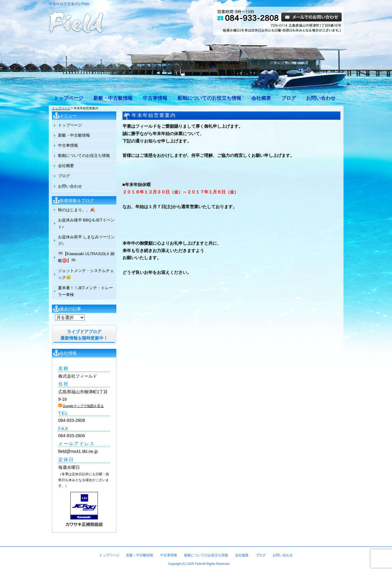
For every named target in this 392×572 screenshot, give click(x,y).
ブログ (289, 98)
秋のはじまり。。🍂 (76, 210)
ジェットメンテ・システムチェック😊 (86, 274)
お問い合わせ (321, 98)
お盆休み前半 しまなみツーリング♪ (87, 240)
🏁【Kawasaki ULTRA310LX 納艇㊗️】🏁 (86, 257)
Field (198, 564)
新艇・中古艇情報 (113, 98)
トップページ (68, 98)
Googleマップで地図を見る (83, 406)
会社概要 (261, 98)
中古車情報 (155, 98)
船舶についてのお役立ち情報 (209, 98)
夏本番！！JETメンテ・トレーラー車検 (85, 291)
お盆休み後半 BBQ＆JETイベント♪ (86, 223)
